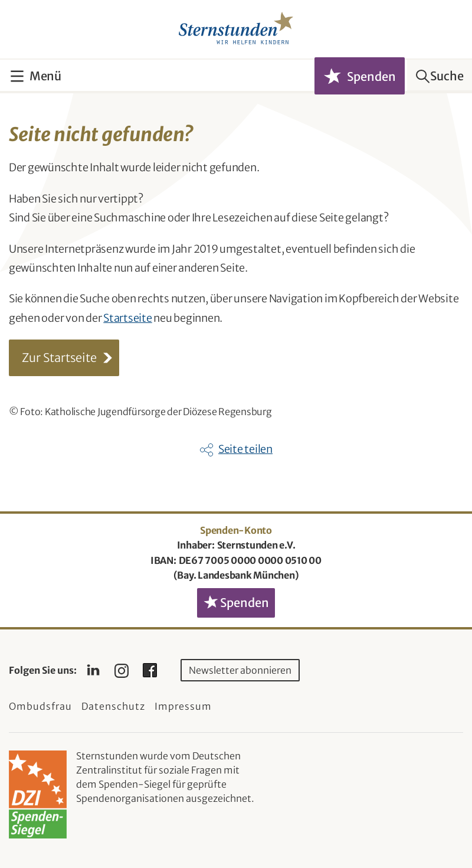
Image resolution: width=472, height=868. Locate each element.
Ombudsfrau (40, 706)
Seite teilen (245, 449)
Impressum (183, 706)
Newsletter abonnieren (240, 670)
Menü (45, 76)
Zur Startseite (59, 358)
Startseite (128, 318)
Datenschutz (113, 706)
